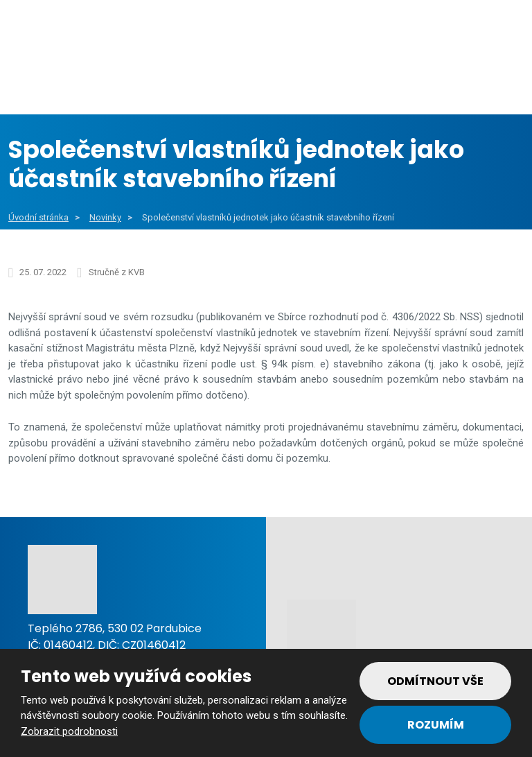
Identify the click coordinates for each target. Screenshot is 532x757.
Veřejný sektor (199, 82)
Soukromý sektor (332, 82)
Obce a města (74, 82)
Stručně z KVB (117, 272)
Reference (451, 82)
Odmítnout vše (435, 681)
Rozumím (436, 725)
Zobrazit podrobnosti (69, 731)
